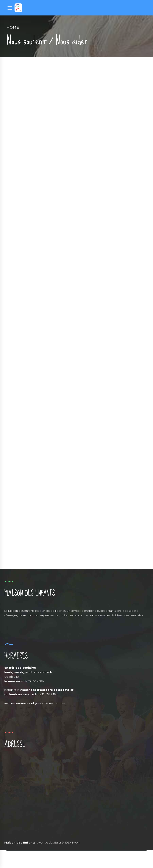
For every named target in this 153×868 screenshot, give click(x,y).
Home (13, 27)
